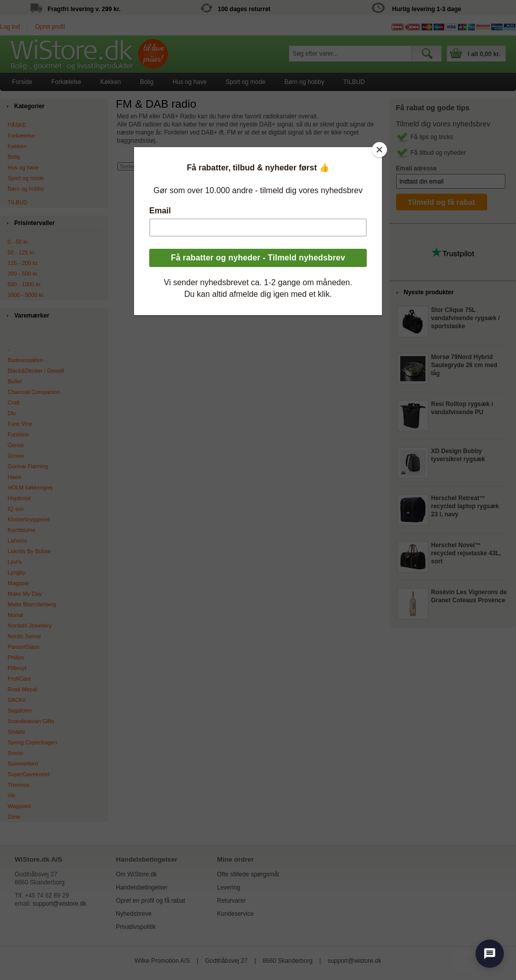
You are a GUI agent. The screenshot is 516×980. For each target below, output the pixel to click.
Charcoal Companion (34, 392)
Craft (14, 403)
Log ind (10, 27)
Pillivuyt (17, 668)
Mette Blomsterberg (32, 604)
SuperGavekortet (29, 774)
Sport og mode (246, 82)
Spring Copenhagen (32, 742)
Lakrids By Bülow (29, 551)
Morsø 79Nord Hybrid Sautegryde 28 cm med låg (464, 365)
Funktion (18, 434)
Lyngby (16, 572)
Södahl (16, 732)
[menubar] (188, 82)
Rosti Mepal (22, 689)
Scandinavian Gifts (31, 721)
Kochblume (21, 530)
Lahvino (17, 541)
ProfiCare (19, 679)
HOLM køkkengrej (30, 487)
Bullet (15, 381)
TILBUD (354, 82)
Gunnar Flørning (28, 466)
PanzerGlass (24, 647)
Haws (15, 477)
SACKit (16, 700)
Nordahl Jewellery (30, 626)
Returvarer (231, 901)
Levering (229, 887)
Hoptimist (19, 498)
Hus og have (189, 82)
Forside (22, 82)
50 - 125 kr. (21, 252)
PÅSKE (17, 125)
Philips (16, 657)
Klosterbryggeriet (29, 519)
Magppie (18, 583)
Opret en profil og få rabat (150, 901)
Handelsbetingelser (142, 887)
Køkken (111, 82)
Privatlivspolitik (136, 927)
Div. (12, 413)
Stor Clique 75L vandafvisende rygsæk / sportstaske (465, 318)
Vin (12, 795)
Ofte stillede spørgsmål (248, 874)
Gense (16, 445)
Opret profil (50, 27)
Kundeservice (235, 914)
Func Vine (20, 424)
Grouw (16, 456)
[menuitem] (22, 82)
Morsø (15, 615)
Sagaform (20, 710)
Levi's (15, 562)
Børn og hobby (304, 82)
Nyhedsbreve (134, 914)
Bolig (147, 82)
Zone (14, 817)
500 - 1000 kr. (25, 284)
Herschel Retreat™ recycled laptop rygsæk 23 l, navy (465, 506)
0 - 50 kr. (18, 242)
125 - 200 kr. (23, 263)
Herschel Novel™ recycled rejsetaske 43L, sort (466, 553)
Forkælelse (66, 82)
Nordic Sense (24, 636)
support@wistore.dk (59, 904)
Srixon (15, 753)
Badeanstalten (25, 360)
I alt (484, 54)
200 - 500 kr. (23, 274)
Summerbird (23, 764)
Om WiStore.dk (136, 874)
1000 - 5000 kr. (26, 295)
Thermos (18, 785)
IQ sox (16, 509)
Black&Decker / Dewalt (36, 371)
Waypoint (19, 806)
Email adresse (417, 168)
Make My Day (25, 594)
